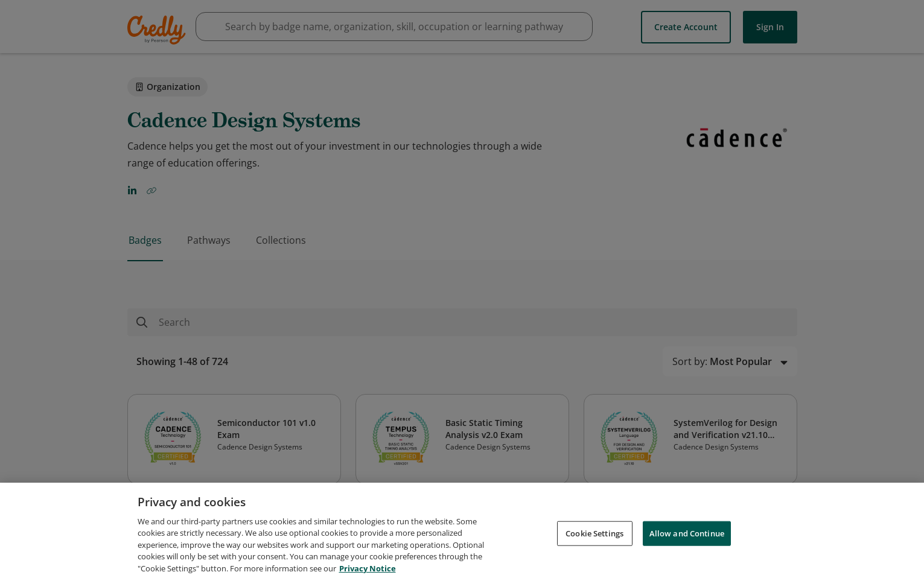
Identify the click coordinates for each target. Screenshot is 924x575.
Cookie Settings (594, 542)
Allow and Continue (687, 542)
